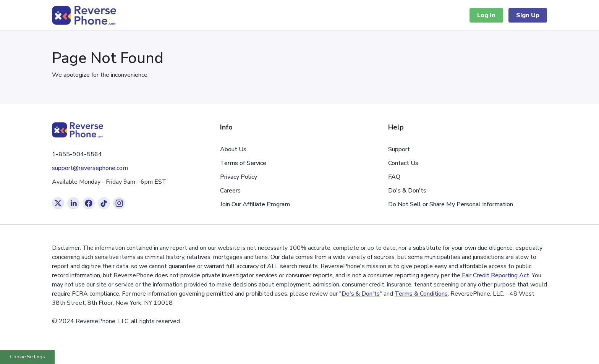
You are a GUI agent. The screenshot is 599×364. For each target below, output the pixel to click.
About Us (233, 149)
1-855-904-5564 (77, 154)
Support (399, 149)
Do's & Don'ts (407, 191)
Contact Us (403, 163)
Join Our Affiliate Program (255, 204)
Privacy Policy (239, 177)
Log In (486, 15)
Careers (230, 191)
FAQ (394, 177)
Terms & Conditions (421, 294)
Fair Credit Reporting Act (495, 275)
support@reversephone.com (90, 168)
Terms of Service (243, 163)
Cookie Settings (28, 357)
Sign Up (528, 15)
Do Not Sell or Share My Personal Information (451, 204)
